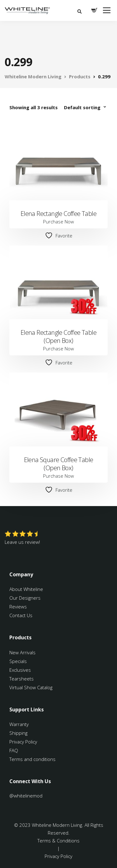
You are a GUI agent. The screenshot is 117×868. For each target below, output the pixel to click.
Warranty (20, 724)
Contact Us (21, 615)
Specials (18, 661)
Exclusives (20, 670)
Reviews (18, 607)
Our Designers (25, 598)
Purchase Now (58, 222)
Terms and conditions (32, 759)
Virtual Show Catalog (32, 687)
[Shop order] (86, 107)
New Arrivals (22, 652)
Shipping (18, 733)
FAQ (14, 750)
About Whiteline (26, 589)
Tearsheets (22, 679)
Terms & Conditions (58, 841)
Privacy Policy (23, 742)
